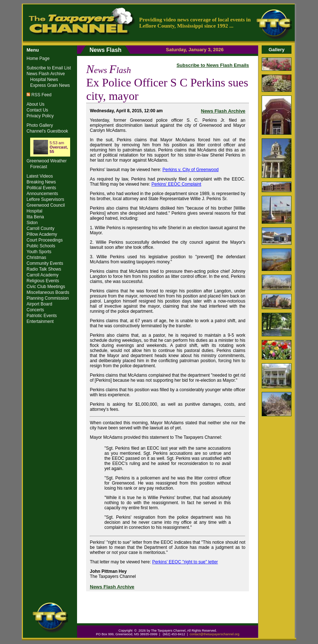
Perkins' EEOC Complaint (176, 184)
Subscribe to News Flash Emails (213, 65)
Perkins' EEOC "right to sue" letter (185, 562)
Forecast (39, 167)
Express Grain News (50, 85)
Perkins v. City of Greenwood (191, 170)
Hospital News (44, 80)
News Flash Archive (223, 111)
